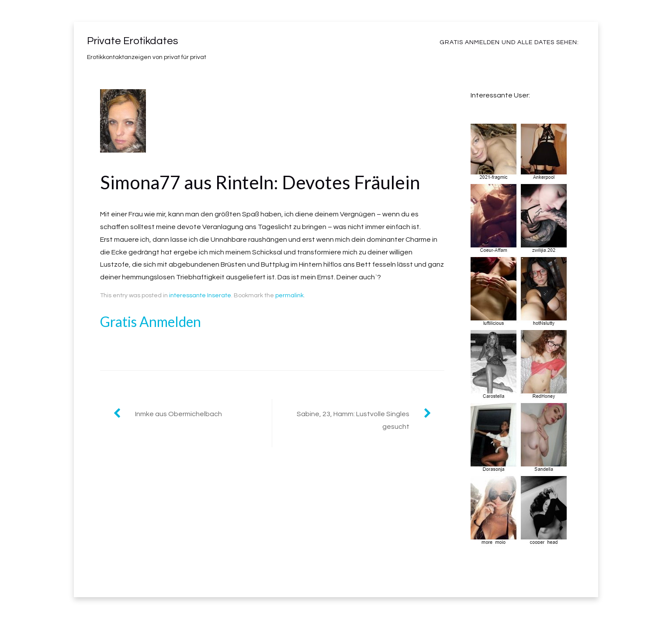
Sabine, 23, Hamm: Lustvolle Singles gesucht (353, 420)
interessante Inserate (200, 296)
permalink (289, 296)
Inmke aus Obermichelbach (178, 414)
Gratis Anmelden (151, 322)
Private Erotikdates (133, 41)
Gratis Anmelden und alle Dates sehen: (509, 42)
